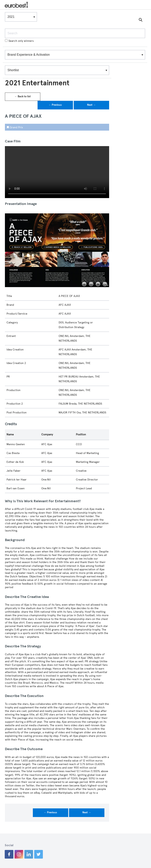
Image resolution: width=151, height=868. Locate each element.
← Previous (55, 105)
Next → (91, 105)
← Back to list (23, 96)
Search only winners (19, 41)
